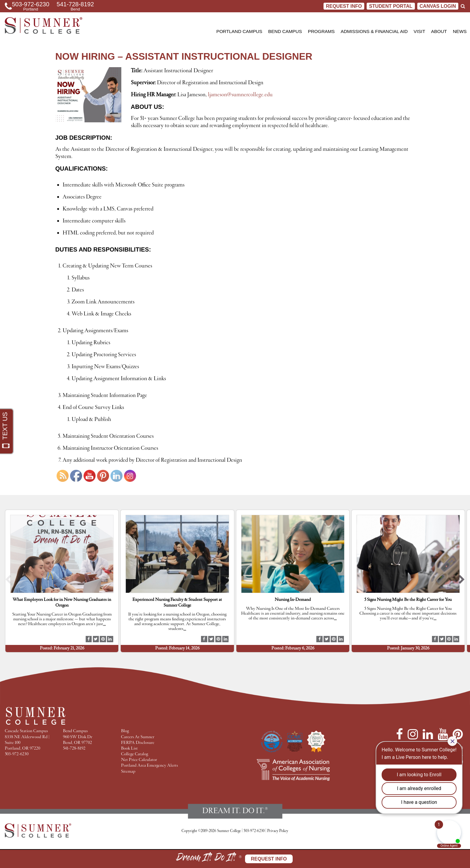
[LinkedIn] (428, 734)
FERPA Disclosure (138, 743)
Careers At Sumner (138, 737)
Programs (321, 31)
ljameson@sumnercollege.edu (240, 95)
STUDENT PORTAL (391, 6)
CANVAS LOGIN (438, 6)
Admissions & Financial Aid (374, 31)
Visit (419, 31)
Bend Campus (285, 31)
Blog (125, 731)
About (439, 31)
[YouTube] (443, 734)
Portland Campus (239, 31)
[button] (8, 581)
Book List (129, 749)
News (460, 31)
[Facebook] (399, 734)
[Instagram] (413, 734)
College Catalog (134, 754)
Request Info (344, 6)
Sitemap (128, 772)
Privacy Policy (278, 831)
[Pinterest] (458, 734)
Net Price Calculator (139, 760)
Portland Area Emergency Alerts (149, 766)
